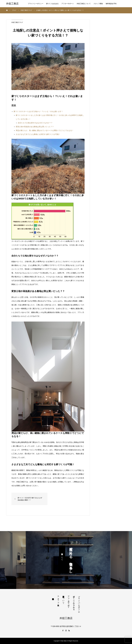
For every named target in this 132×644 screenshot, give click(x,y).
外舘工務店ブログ (17, 22)
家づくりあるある (52, 4)
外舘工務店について (84, 4)
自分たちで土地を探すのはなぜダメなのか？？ (35, 123)
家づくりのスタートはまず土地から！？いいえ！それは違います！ (38, 111)
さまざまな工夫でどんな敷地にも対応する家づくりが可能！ (38, 134)
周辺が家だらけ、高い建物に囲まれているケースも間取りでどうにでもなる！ (45, 130)
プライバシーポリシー (36, 4)
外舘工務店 (12, 4)
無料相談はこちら (62, 556)
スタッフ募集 (98, 4)
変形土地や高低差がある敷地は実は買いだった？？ (35, 127)
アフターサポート (68, 4)
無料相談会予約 (111, 4)
